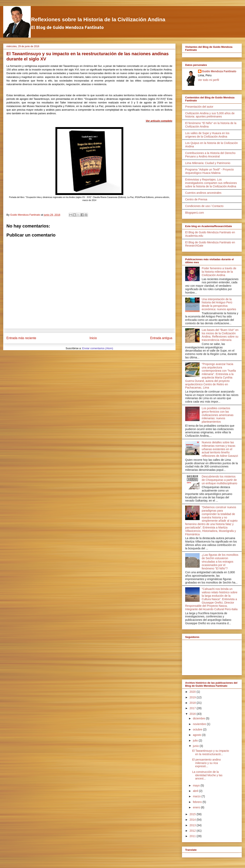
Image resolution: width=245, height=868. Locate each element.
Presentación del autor (199, 107)
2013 (193, 825)
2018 (193, 703)
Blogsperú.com (194, 213)
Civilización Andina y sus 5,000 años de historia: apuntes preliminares (210, 115)
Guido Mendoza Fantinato (219, 71)
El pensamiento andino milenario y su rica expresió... (206, 763)
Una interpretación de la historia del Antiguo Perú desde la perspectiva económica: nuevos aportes (219, 304)
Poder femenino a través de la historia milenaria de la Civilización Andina (219, 272)
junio (196, 746)
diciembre (199, 718)
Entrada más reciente (21, 338)
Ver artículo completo (159, 121)
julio (196, 741)
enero (197, 807)
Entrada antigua (161, 338)
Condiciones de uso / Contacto (204, 206)
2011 (193, 836)
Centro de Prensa (196, 199)
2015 (193, 814)
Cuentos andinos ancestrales (203, 193)
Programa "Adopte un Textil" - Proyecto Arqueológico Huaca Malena (209, 171)
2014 (193, 820)
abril (196, 791)
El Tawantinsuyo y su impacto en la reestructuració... (211, 752)
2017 (193, 708)
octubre (198, 729)
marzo (197, 796)
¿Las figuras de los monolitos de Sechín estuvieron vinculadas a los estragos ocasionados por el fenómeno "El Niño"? (220, 561)
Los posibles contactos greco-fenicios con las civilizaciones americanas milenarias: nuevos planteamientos (218, 415)
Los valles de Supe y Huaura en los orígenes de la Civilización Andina (207, 135)
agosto (197, 735)
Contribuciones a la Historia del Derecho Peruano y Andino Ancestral (210, 155)
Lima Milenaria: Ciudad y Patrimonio (208, 163)
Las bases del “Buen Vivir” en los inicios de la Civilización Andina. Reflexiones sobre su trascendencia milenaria (220, 335)
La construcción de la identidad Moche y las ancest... (207, 775)
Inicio (93, 338)
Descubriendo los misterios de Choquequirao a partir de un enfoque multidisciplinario (220, 480)
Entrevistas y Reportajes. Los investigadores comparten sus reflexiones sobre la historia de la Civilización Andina (211, 183)
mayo (197, 785)
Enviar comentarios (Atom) (98, 348)
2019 (193, 697)
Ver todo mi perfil (209, 80)
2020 (193, 692)
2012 (193, 831)
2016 (193, 714)
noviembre (200, 724)
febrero (198, 802)
